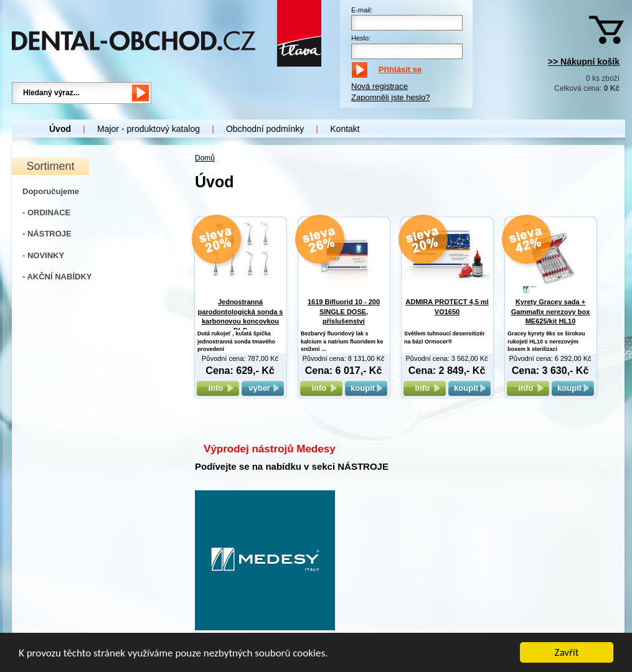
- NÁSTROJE (47, 234)
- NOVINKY (43, 255)
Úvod (60, 129)
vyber (263, 388)
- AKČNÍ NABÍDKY (57, 277)
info (218, 388)
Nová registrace (380, 86)
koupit (366, 388)
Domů (205, 158)
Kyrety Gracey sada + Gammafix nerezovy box (551, 311)
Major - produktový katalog (149, 129)
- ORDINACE (46, 212)
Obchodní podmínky (265, 129)
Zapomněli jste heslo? (390, 97)
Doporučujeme (51, 191)
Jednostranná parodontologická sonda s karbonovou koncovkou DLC (241, 321)
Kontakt (345, 129)
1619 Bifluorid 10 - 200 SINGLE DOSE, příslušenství (344, 311)
